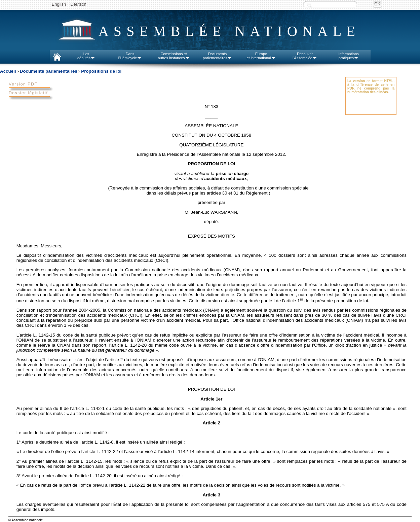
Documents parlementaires (49, 71)
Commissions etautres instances (174, 56)
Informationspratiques (349, 56)
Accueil (8, 71)
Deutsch (78, 4)
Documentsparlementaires (217, 56)
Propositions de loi (101, 71)
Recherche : (309, 5)
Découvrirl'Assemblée (305, 56)
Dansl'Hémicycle (130, 56)
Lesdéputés (86, 56)
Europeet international (261, 56)
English (59, 4)
